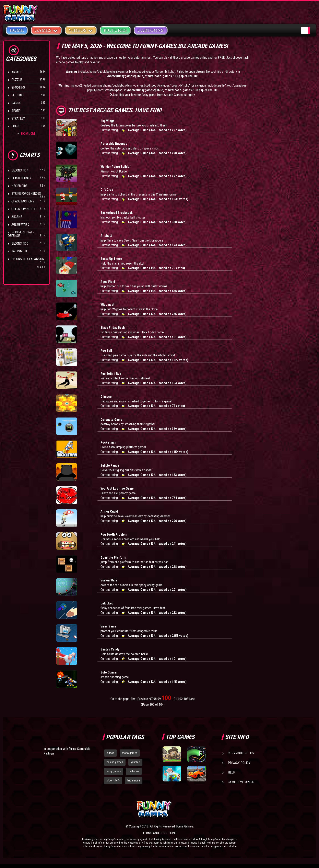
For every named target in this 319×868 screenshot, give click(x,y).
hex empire (134, 780)
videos (110, 753)
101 (175, 699)
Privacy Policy (239, 763)
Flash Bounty (21, 178)
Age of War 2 (20, 225)
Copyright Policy (241, 753)
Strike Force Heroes (26, 194)
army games (114, 771)
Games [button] (46, 30)
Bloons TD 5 (20, 243)
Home (17, 30)
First (134, 699)
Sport (16, 111)
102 (180, 699)
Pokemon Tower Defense (21, 234)
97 (151, 699)
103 (186, 699)
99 (159, 699)
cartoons (134, 771)
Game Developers (241, 782)
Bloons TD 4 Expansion (28, 259)
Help (232, 772)
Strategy (18, 118)
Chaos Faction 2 (23, 201)
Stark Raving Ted (24, 209)
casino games (115, 762)
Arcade (17, 72)
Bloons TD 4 (20, 170)
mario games (130, 753)
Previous (143, 699)
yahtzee (135, 762)
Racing (16, 103)
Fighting (17, 95)
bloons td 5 (113, 780)
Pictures (115, 30)
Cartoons (151, 30)
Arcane (17, 217)
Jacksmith (19, 251)
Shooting (18, 87)
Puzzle (17, 80)
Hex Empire (19, 186)
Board (16, 126)
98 (155, 699)
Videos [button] (81, 30)
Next (41, 267)
